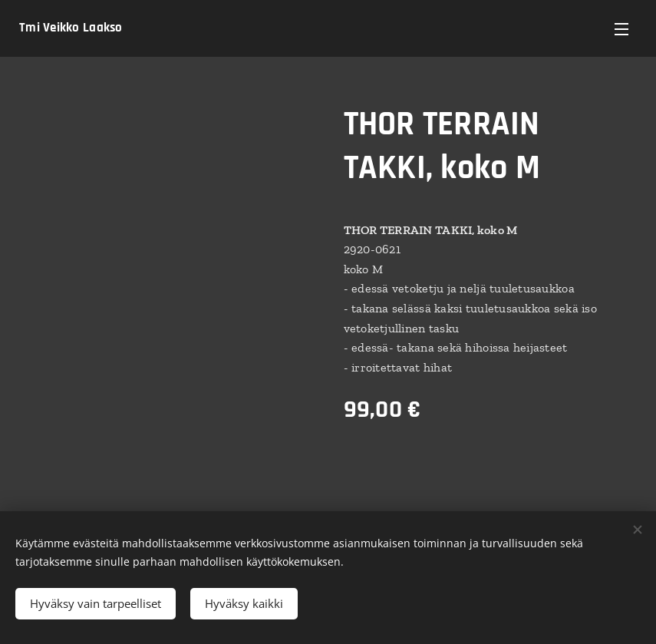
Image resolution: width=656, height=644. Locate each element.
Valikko (621, 29)
